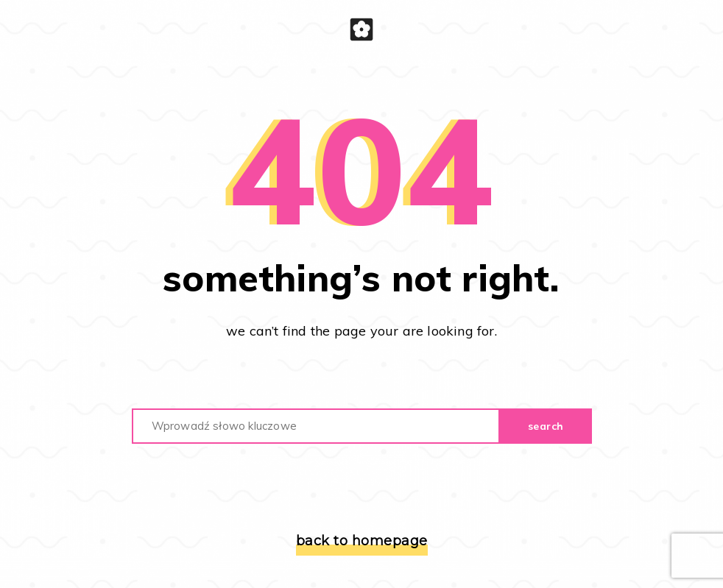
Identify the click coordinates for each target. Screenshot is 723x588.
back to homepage (362, 541)
